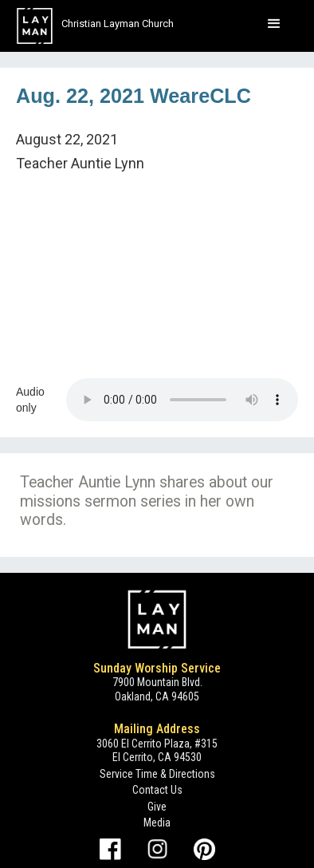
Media (157, 823)
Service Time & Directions (157, 774)
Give (157, 807)
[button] (274, 24)
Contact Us (157, 790)
